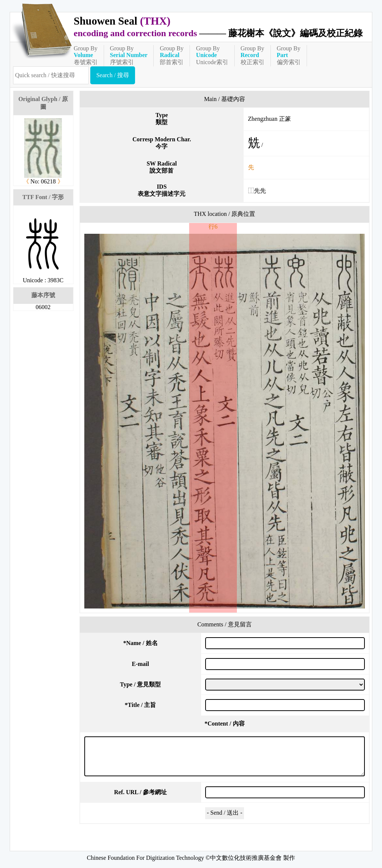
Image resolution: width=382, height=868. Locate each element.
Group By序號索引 (129, 55)
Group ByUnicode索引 (212, 55)
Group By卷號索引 (86, 55)
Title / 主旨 (140, 705)
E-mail (140, 664)
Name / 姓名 (140, 643)
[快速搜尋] (51, 75)
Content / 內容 (225, 724)
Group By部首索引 (172, 55)
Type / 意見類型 (140, 684)
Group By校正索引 (253, 55)
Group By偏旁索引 (289, 55)
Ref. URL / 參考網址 (140, 792)
